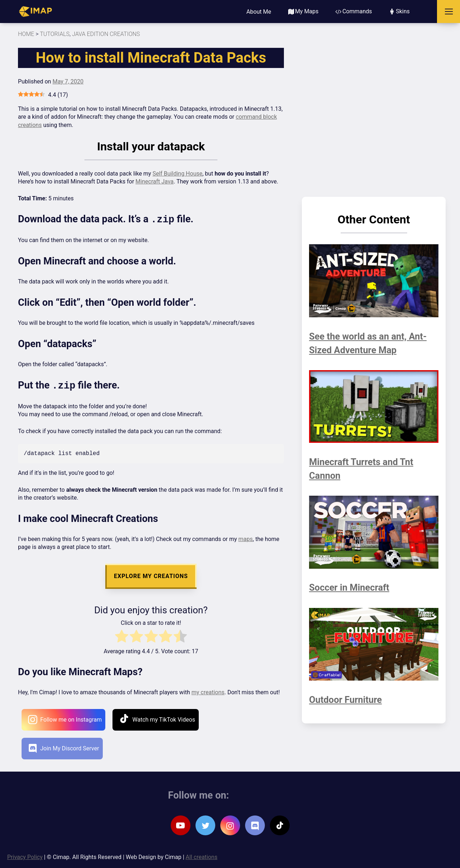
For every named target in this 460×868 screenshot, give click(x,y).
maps (245, 538)
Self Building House (177, 174)
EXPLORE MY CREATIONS (151, 575)
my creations (208, 692)
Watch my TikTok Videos (157, 718)
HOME (26, 34)
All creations (202, 856)
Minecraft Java (155, 181)
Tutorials (55, 34)
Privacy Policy (25, 856)
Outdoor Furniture (348, 700)
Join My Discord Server (64, 748)
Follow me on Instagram (65, 719)
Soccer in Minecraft (352, 587)
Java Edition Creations (106, 34)
